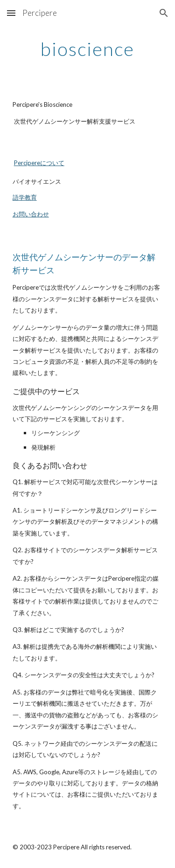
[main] (88, 49)
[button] (11, 13)
